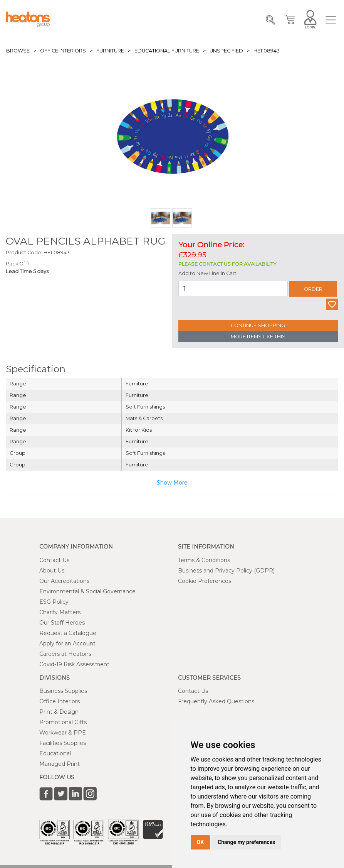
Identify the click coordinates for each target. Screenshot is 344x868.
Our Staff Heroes (62, 623)
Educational (55, 753)
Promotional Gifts (63, 722)
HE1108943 (267, 51)
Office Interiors (63, 51)
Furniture (110, 51)
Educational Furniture (167, 51)
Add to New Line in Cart (207, 273)
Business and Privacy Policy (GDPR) (226, 571)
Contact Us (54, 560)
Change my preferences (246, 842)
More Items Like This (258, 337)
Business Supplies (63, 691)
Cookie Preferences (205, 581)
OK (201, 842)
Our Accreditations (64, 581)
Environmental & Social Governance (87, 591)
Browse (18, 51)
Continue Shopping (258, 325)
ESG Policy (54, 602)
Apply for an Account (67, 643)
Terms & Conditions (204, 560)
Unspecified (226, 51)
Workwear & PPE (63, 733)
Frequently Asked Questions (216, 701)
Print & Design (59, 712)
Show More (172, 483)
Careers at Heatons (65, 654)
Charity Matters (60, 612)
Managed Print (60, 764)
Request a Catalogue (68, 633)
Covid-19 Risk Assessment (74, 664)
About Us (52, 571)
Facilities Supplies (63, 743)
